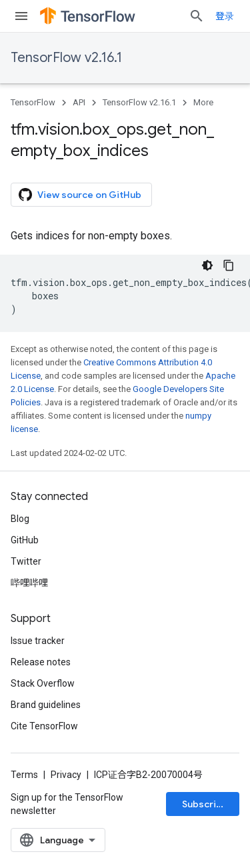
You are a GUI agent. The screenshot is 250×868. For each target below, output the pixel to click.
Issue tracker (38, 641)
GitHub (25, 540)
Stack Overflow (43, 683)
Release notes (41, 662)
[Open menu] (21, 16)
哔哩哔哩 (29, 583)
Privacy (66, 775)
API (79, 102)
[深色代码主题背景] (207, 265)
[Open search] (197, 16)
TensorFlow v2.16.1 (66, 58)
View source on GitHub (80, 195)
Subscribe (205, 804)
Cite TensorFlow (44, 726)
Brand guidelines (46, 705)
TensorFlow (33, 102)
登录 (225, 16)
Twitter (26, 561)
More (203, 102)
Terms (24, 775)
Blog (20, 519)
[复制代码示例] (229, 265)
